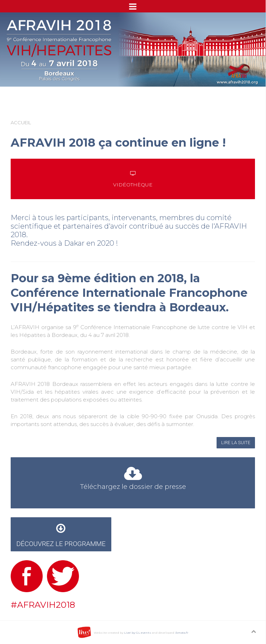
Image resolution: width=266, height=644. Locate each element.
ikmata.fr (182, 633)
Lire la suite (236, 443)
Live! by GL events (138, 633)
